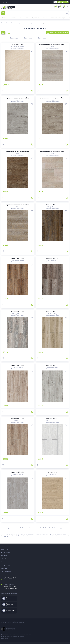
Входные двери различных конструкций (35, 535)
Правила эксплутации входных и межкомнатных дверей (16, 635)
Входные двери (15, 535)
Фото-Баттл (5, 565)
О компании (5, 552)
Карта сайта (5, 638)
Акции (4, 559)
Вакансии (5, 556)
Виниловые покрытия (18, 48)
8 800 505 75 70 (10, 578)
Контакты (5, 549)
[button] (67, 38)
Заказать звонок (6, 580)
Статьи (4, 562)
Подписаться (10, 600)
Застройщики (6, 571)
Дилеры (4, 568)
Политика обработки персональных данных (13, 636)
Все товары (13, 38)
